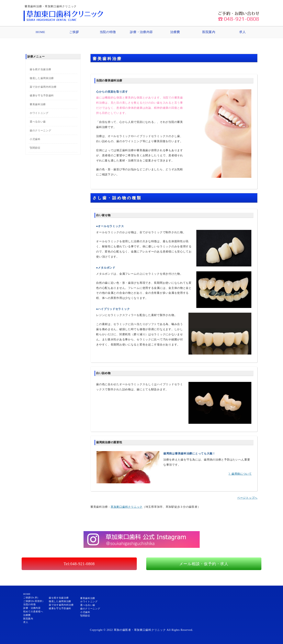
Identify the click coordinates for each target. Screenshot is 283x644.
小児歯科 (35, 139)
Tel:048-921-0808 (79, 564)
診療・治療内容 (141, 32)
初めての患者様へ (33, 612)
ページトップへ (247, 498)
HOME (40, 32)
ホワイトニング (39, 113)
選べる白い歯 (38, 122)
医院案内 (209, 32)
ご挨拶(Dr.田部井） (34, 601)
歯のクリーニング (40, 130)
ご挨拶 (74, 32)
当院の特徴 (108, 32)
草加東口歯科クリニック (127, 507)
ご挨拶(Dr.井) (31, 598)
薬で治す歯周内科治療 (43, 87)
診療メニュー (36, 56)
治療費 (175, 32)
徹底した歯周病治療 (42, 78)
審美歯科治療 (38, 104)
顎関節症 (35, 148)
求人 (242, 32)
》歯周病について (240, 474)
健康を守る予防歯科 (42, 95)
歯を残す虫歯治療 (40, 69)
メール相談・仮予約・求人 (204, 564)
